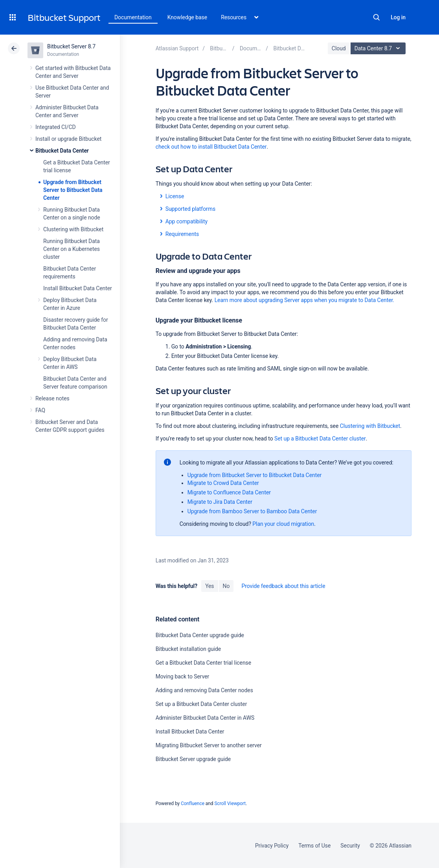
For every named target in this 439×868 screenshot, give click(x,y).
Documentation (133, 17)
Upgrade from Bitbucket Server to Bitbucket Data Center (73, 190)
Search (377, 17)
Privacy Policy (272, 846)
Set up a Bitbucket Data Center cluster (320, 439)
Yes (209, 586)
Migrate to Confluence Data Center (229, 492)
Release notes (52, 398)
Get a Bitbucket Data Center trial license (203, 663)
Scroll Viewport (230, 803)
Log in (398, 17)
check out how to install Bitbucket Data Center (211, 147)
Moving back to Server (183, 676)
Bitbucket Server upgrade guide (193, 759)
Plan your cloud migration (283, 524)
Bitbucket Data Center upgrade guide (200, 635)
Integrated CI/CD (56, 127)
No (226, 586)
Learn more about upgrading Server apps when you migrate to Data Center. (304, 300)
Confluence (193, 803)
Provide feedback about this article (283, 586)
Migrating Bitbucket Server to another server (209, 745)
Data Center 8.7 (379, 48)
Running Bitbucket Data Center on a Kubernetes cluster (72, 249)
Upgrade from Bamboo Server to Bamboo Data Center (252, 511)
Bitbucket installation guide (188, 649)
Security (350, 846)
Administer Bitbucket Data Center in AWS (205, 718)
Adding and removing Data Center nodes (204, 690)
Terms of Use (314, 846)
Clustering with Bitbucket (73, 229)
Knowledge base (187, 17)
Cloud (339, 48)
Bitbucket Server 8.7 (71, 46)
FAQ (40, 410)
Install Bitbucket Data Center (78, 288)
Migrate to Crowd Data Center (223, 483)
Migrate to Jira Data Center (220, 502)
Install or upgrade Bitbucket (68, 139)
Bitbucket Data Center (62, 151)
